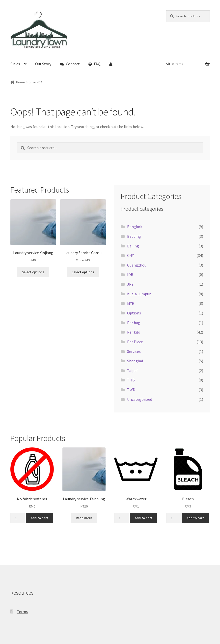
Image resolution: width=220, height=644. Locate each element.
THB (131, 380)
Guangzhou (137, 265)
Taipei (132, 371)
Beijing (133, 246)
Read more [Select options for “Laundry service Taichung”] (84, 518)
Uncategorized (140, 399)
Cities (15, 64)
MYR (131, 303)
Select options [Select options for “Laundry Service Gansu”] (83, 272)
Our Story (43, 64)
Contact (70, 64)
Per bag (134, 323)
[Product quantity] (18, 518)
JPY (130, 284)
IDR (130, 274)
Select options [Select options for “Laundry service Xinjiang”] (33, 272)
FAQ (95, 64)
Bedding (134, 236)
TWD (131, 390)
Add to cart (39, 518)
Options (134, 313)
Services (134, 351)
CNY (130, 255)
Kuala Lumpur (139, 294)
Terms (22, 611)
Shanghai (135, 361)
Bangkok (135, 227)
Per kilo (134, 332)
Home (20, 82)
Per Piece (135, 342)
